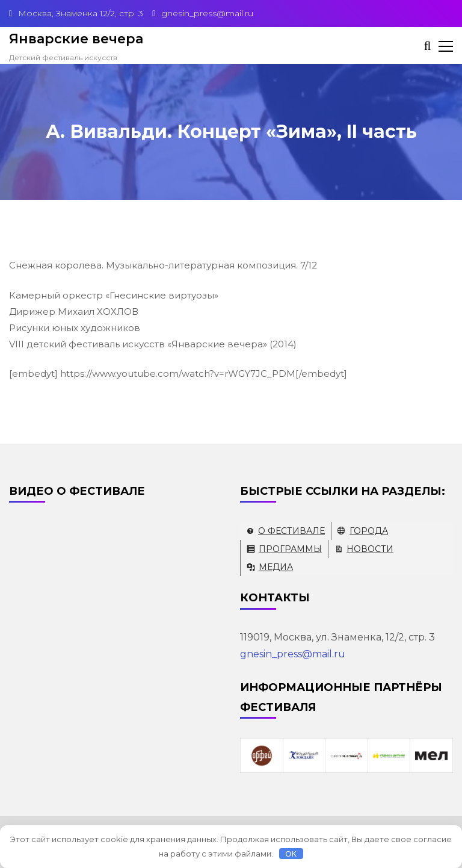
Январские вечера (76, 39)
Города (369, 531)
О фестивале (291, 531)
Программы (290, 549)
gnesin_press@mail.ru (293, 654)
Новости (370, 549)
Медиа (276, 567)
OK (291, 854)
